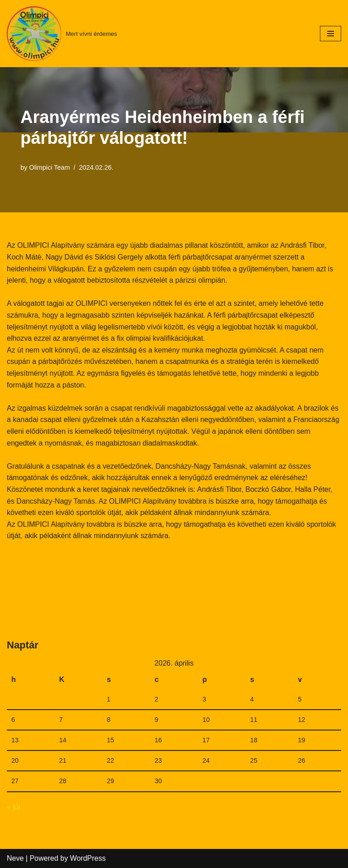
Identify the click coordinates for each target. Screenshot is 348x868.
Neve (15, 858)
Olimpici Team (49, 167)
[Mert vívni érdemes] (62, 34)
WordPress (88, 858)
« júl (13, 807)
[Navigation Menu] (331, 34)
